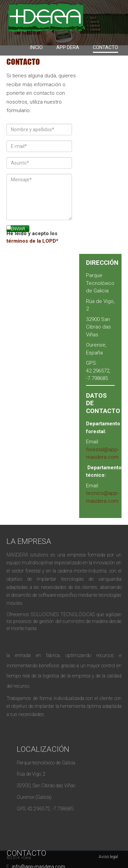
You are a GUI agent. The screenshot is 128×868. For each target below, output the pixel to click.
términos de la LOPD (31, 241)
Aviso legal (108, 857)
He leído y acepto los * (32, 237)
